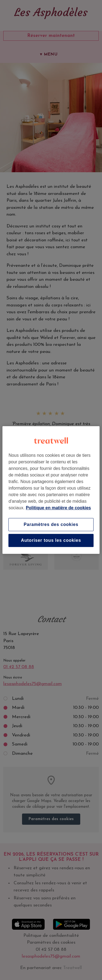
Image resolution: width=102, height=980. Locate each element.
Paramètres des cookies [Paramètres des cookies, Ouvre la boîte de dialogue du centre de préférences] (51, 524)
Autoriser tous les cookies (51, 540)
